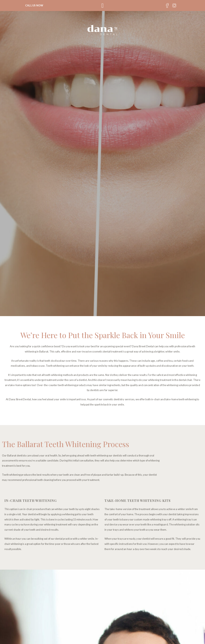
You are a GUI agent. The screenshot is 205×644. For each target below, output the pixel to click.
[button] (102, 5)
